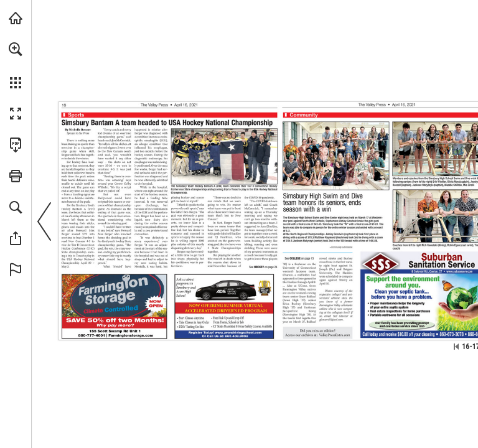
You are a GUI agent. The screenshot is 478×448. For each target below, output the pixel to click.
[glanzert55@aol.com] (331, 320)
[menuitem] (16, 65)
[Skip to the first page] (456, 347)
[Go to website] (131, 336)
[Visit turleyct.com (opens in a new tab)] (16, 18)
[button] (16, 49)
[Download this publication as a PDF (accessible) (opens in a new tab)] (16, 145)
